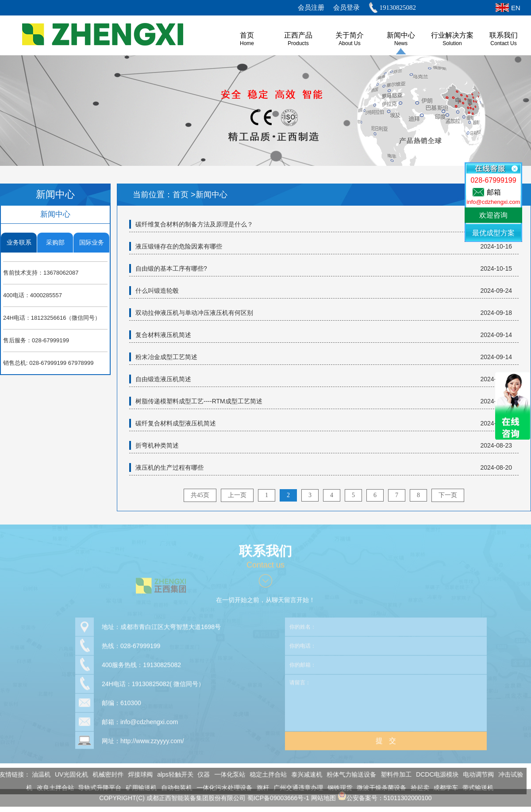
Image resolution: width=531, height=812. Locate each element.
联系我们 (504, 35)
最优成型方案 (493, 233)
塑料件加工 (393, 774)
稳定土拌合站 (265, 774)
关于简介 (350, 35)
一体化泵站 (227, 774)
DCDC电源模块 (435, 774)
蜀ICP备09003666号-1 (278, 795)
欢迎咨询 (493, 215)
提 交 (386, 738)
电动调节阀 (476, 774)
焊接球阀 (138, 774)
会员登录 (346, 8)
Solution (452, 43)
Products (298, 43)
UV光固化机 (68, 774)
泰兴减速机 (304, 774)
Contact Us (503, 43)
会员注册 (311, 8)
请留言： (386, 700)
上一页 (237, 495)
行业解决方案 (452, 35)
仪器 (201, 774)
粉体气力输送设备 (349, 774)
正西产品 (298, 35)
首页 (182, 195)
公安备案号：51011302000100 (385, 795)
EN (516, 8)
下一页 (448, 495)
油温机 (38, 774)
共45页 (200, 495)
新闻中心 (401, 35)
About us (349, 43)
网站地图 (323, 795)
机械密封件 (105, 774)
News (401, 43)
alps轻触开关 (173, 774)
